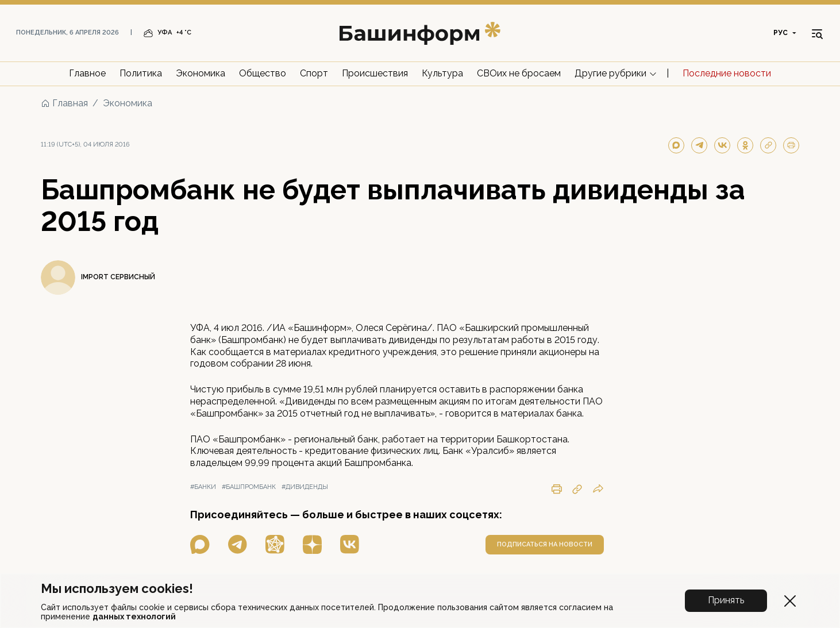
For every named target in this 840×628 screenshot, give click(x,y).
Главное (87, 73)
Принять (726, 600)
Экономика (201, 73)
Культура (442, 73)
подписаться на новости (545, 544)
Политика (141, 73)
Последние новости (727, 73)
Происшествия (375, 73)
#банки (203, 487)
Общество (263, 73)
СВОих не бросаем (519, 73)
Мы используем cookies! (117, 588)
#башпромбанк (249, 487)
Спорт (314, 73)
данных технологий (134, 617)
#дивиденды (305, 487)
